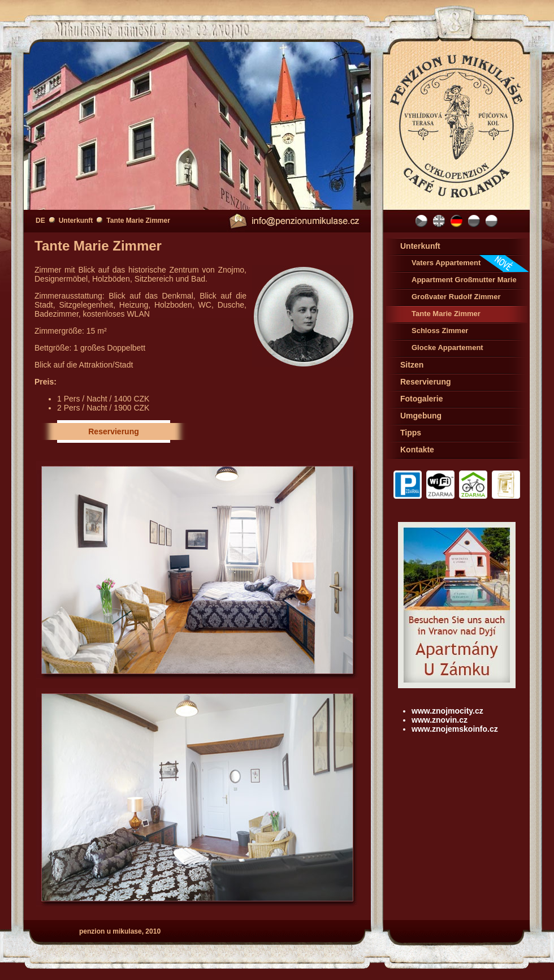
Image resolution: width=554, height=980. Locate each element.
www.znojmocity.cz (447, 711)
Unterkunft (76, 221)
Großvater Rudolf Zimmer (456, 297)
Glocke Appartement (447, 347)
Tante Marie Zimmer (138, 221)
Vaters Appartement (470, 264)
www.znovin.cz (440, 720)
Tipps (411, 433)
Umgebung (421, 416)
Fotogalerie (421, 399)
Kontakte (417, 450)
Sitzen (412, 365)
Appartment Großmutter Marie (464, 280)
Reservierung (113, 431)
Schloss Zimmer (440, 331)
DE (40, 221)
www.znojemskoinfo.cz (455, 729)
